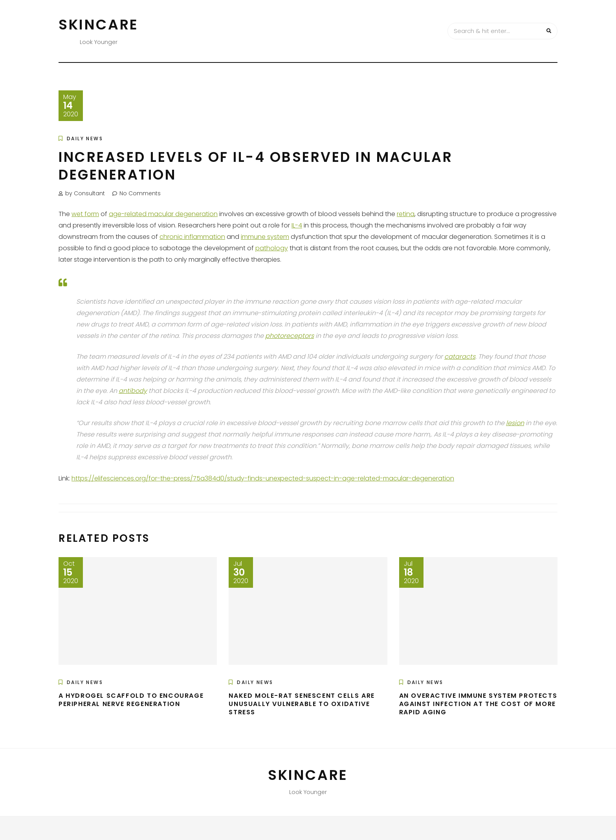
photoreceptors (290, 336)
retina (406, 214)
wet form (85, 214)
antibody (133, 391)
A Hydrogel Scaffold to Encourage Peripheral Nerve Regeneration (131, 700)
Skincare (99, 25)
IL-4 (297, 225)
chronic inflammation (192, 237)
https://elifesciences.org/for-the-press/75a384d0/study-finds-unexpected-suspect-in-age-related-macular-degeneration (263, 478)
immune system (265, 237)
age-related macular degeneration (163, 214)
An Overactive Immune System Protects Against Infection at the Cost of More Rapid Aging (478, 704)
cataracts (460, 357)
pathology (272, 248)
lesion (515, 423)
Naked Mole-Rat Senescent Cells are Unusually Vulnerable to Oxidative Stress (302, 704)
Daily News (85, 138)
